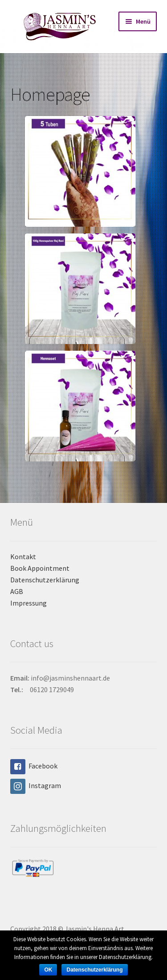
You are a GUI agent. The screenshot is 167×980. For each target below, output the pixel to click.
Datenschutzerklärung (45, 580)
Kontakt (23, 556)
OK (48, 970)
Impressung (29, 603)
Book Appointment (40, 568)
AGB (17, 591)
